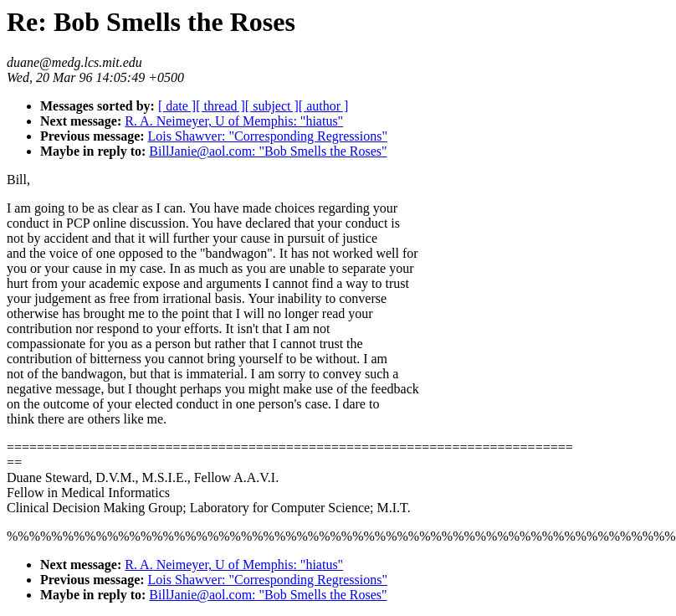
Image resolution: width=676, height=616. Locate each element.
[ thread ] (220, 106)
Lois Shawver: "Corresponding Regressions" (268, 136)
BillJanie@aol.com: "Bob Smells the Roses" (268, 151)
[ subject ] (272, 106)
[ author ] (324, 106)
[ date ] (177, 106)
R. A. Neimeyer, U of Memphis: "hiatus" (234, 121)
